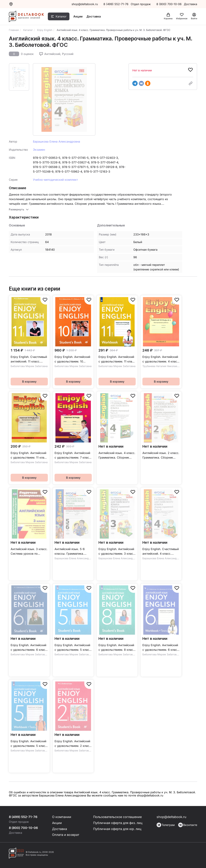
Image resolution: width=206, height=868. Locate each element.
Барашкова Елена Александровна (57, 141)
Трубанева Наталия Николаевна (162, 366)
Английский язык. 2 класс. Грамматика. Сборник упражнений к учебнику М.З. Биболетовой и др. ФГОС (161, 455)
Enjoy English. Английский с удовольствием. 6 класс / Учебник (29, 648)
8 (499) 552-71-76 (116, 4)
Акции (78, 16)
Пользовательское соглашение (118, 817)
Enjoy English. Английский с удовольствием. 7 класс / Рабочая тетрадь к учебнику (73, 455)
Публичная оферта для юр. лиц (117, 829)
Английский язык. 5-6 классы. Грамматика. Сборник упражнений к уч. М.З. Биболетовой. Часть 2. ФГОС (71, 552)
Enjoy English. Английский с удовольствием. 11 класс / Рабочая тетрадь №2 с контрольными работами (29, 455)
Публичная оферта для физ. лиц (118, 823)
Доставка (94, 16)
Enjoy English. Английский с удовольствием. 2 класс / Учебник (73, 744)
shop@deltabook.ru (85, 4)
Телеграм (166, 825)
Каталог (61, 16)
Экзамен (39, 150)
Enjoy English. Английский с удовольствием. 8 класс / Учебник (117, 648)
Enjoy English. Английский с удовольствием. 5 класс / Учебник (73, 648)
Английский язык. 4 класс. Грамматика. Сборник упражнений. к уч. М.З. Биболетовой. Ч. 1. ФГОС (117, 455)
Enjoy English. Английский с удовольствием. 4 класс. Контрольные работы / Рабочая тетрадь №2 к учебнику (161, 359)
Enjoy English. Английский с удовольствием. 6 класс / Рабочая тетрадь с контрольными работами (160, 648)
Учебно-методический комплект (55, 180)
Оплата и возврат (66, 835)
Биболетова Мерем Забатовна (29, 366)
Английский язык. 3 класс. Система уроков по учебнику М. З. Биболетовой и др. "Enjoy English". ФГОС (29, 552)
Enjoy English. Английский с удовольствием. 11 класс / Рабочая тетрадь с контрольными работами (117, 359)
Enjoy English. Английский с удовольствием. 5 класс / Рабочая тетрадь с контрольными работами (29, 744)
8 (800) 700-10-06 (169, 4)
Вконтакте (188, 825)
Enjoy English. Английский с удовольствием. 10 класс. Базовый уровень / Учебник (73, 359)
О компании (62, 817)
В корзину (29, 382)
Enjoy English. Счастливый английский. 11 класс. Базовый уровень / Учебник (29, 359)
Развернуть (16, 209)
